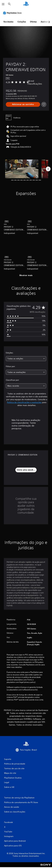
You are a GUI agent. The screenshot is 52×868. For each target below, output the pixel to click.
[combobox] (26, 359)
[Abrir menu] (3, 4)
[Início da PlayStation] (26, 4)
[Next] (48, 169)
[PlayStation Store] (13, 13)
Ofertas (33, 22)
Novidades (8, 22)
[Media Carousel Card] (22, 169)
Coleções (22, 22)
